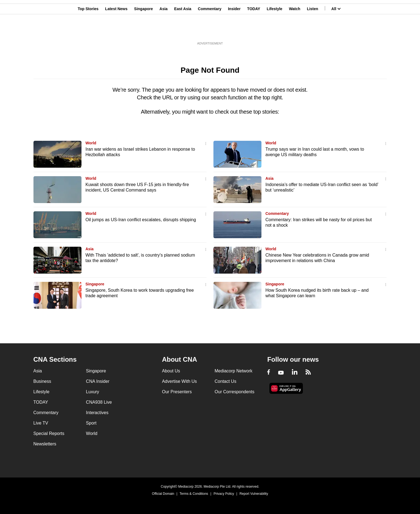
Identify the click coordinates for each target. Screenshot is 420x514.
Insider (234, 31)
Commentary (210, 31)
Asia (164, 31)
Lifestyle (274, 31)
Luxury (92, 392)
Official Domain (163, 494)
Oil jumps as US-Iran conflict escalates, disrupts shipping (141, 220)
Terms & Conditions (194, 494)
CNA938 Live (99, 402)
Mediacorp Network (233, 371)
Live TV (41, 423)
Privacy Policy (224, 494)
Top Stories (88, 31)
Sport (91, 423)
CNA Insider (98, 381)
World (91, 143)
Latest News (116, 31)
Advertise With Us (179, 381)
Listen (313, 31)
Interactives (97, 413)
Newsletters (45, 444)
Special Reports (49, 433)
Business (42, 381)
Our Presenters (177, 392)
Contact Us (225, 381)
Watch (294, 31)
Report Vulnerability (254, 494)
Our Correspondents (234, 392)
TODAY (254, 31)
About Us (171, 371)
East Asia (183, 31)
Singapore (143, 31)
